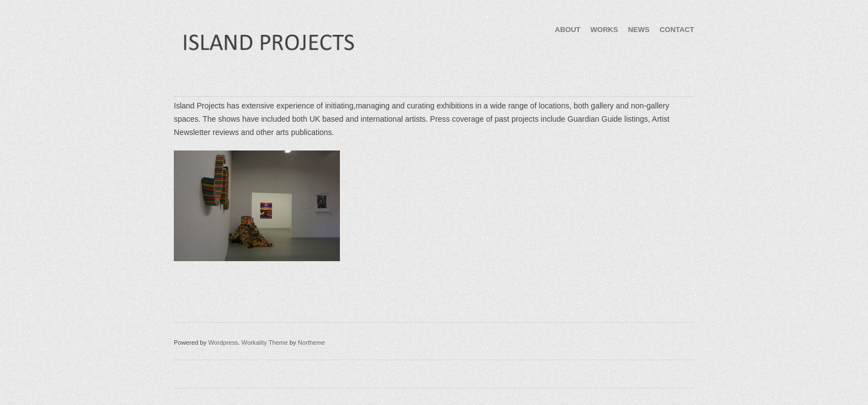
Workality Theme (265, 342)
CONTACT (677, 30)
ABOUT (567, 30)
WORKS (604, 30)
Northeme (311, 342)
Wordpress (223, 342)
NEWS (639, 30)
